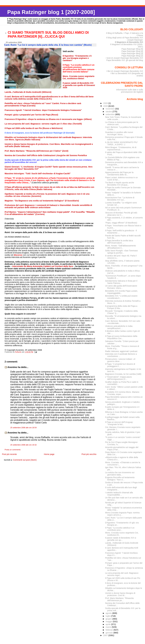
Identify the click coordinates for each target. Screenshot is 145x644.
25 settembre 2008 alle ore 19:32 (24, 445)
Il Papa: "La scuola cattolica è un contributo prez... (120, 529)
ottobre (109, 112)
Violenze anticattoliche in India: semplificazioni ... (119, 327)
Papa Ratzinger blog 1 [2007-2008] (51, 12)
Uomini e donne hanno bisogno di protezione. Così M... (120, 594)
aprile (108, 624)
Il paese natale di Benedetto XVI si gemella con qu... (121, 539)
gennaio (110, 633)
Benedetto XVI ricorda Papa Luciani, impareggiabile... (121, 292)
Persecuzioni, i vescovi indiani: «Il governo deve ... (120, 360)
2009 (106, 103)
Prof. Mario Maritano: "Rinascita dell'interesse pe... (119, 599)
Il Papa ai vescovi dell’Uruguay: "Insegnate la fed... (119, 423)
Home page (49, 454)
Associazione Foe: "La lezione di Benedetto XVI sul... (120, 199)
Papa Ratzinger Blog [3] (132, 53)
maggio (109, 622)
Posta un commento (13, 450)
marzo (109, 627)
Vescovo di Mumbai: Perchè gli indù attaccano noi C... (121, 214)
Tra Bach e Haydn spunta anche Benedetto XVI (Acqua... (120, 184)
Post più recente (9, 454)
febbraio (110, 630)
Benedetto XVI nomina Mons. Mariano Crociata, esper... (122, 393)
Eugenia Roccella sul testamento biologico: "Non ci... (120, 479)
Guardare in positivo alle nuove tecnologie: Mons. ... (119, 133)
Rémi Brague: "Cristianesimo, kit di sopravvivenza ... (121, 148)
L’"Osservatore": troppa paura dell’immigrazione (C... (118, 378)
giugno (109, 619)
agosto (109, 613)
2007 (106, 635)
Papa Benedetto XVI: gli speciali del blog (125, 60)
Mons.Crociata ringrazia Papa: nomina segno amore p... (122, 514)
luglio (108, 616)
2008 (106, 106)
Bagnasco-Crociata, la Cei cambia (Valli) (123, 374)
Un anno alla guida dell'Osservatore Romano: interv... (121, 287)
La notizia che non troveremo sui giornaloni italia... (120, 474)
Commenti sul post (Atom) (25, 460)
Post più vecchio (89, 454)
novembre (110, 109)
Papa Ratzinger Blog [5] (132, 49)
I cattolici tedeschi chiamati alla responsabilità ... (119, 494)
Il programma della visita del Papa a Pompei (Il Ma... (121, 307)
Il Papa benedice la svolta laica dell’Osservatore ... (119, 242)
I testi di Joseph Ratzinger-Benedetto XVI (124, 58)
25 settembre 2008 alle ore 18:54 (24, 428)
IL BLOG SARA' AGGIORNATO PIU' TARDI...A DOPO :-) (121, 143)
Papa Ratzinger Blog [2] (132, 56)
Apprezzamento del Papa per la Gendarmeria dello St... (119, 174)
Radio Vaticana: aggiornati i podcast (121, 351)
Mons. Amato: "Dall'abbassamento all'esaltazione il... (121, 247)
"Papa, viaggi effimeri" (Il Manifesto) (121, 223)
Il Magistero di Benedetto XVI (129, 42)
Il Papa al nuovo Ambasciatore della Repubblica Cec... (121, 337)
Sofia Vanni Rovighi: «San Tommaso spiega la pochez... (121, 252)
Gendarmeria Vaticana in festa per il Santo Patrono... (121, 282)
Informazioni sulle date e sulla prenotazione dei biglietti (129, 91)
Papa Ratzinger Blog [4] (132, 51)
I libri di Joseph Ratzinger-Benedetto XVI (125, 71)
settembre (110, 114)
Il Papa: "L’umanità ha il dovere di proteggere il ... (120, 365)
